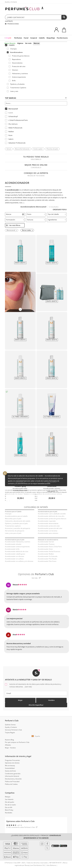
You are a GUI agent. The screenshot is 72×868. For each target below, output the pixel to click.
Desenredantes (16, 63)
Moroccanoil (11, 109)
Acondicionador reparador (47, 521)
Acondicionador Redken (46, 554)
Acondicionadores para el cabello (16, 516)
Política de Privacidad (12, 781)
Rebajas (8, 797)
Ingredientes (57, 220)
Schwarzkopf (11, 116)
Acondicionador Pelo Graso (47, 561)
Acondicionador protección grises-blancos (52, 519)
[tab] (15, 214)
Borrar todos (27, 230)
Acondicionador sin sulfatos (14, 559)
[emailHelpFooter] (36, 693)
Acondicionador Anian (45, 549)
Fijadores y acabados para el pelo (16, 523)
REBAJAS (8, 38)
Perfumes (18, 38)
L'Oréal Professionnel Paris (16, 120)
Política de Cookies (11, 784)
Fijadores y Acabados (16, 84)
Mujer (20, 700)
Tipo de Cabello (57, 214)
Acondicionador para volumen (48, 533)
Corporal (34, 38)
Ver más (28, 43)
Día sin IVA (9, 807)
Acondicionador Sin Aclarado (48, 556)
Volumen (13, 70)
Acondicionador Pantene (46, 544)
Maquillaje (51, 38)
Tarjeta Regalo (10, 733)
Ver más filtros (13, 225)
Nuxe (9, 135)
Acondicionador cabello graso (15, 554)
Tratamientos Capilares (17, 88)
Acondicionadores (15, 52)
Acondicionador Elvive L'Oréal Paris (50, 547)
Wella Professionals (14, 128)
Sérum (9, 149)
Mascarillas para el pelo (13, 519)
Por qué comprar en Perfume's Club (17, 742)
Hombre (51, 700)
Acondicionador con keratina (48, 531)
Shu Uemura (11, 124)
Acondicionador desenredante (48, 523)
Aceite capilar (38, 149)
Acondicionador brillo (12, 549)
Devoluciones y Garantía (13, 779)
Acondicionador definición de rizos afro (51, 516)
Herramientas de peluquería (15, 531)
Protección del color (17, 66)
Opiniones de (36, 574)
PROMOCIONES (12, 24)
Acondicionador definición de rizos (17, 551)
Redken (9, 132)
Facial (26, 38)
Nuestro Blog (9, 740)
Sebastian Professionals (15, 143)
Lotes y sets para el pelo (13, 533)
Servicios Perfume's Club (13, 730)
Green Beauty (10, 43)
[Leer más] (28, 687)
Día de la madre (10, 805)
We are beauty (10, 766)
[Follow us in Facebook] (47, 844)
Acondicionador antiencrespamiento (17, 547)
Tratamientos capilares (13, 526)
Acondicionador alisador (13, 544)
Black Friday (9, 810)
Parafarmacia (62, 38)
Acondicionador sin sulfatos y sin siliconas (19, 561)
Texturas (36, 220)
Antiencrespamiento (17, 77)
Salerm (9, 139)
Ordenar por (60, 210)
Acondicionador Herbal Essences (49, 551)
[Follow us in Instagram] (42, 844)
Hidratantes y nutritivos (18, 73)
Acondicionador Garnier (46, 542)
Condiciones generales (13, 774)
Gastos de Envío (10, 771)
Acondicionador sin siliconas (15, 556)
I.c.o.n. (9, 113)
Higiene (20, 43)
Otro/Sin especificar (36, 705)
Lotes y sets (12, 91)
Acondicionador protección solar (49, 526)
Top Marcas (36, 98)
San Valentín (9, 799)
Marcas (36, 43)
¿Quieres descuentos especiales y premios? (36, 837)
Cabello (42, 38)
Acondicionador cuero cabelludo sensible (52, 514)
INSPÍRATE (9, 21)
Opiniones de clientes (12, 763)
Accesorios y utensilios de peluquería (18, 528)
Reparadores (15, 59)
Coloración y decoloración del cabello (18, 521)
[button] (36, 736)
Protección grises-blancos (19, 56)
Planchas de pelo (52, 149)
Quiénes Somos (10, 725)
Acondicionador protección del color (50, 528)
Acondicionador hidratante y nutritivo (18, 542)
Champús (12, 49)
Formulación (15, 220)
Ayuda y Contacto (11, 2)
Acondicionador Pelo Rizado (47, 559)
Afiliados (8, 745)
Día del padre (10, 802)
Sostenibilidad (10, 768)
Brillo (12, 81)
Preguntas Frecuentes (12, 760)
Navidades (9, 813)
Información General (12, 776)
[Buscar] (64, 17)
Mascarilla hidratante (22, 149)
